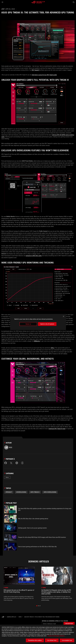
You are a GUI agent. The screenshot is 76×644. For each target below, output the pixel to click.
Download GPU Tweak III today (57, 429)
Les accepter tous (67, 640)
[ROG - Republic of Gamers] (38, 2)
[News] (20, 617)
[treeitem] (19, 584)
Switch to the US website (47, 324)
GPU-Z (53, 348)
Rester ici (28, 324)
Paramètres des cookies (35, 640)
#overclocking (21, 492)
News (7, 477)
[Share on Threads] (22, 463)
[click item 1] (38, 606)
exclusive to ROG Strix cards (34, 256)
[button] (2, 2)
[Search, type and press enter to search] (74, 2)
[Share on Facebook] (6, 463)
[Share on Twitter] (11, 463)
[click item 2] (40, 606)
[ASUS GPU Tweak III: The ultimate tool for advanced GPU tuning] (42, 617)
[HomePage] (3, 617)
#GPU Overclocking (50, 492)
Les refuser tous (52, 640)
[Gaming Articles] (11, 617)
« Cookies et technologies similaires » (56, 636)
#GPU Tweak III (35, 492)
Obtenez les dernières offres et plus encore (54, 621)
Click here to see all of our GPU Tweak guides (44, 75)
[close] (64, 316)
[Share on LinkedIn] (17, 463)
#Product (9, 492)
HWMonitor (37, 341)
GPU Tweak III (36, 70)
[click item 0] (37, 606)
